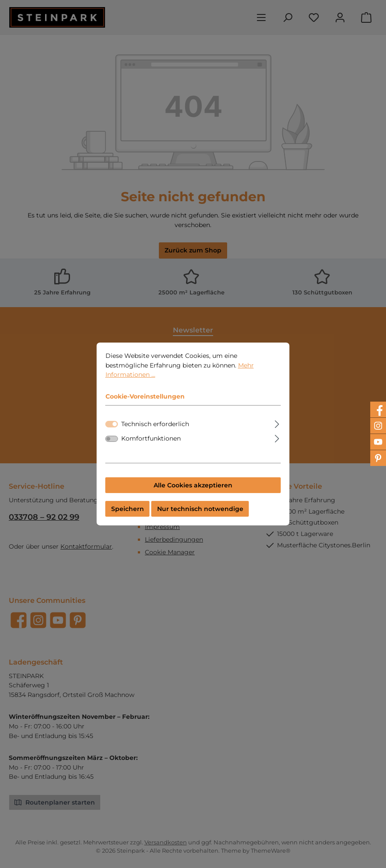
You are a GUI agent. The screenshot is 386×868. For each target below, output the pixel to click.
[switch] (112, 446)
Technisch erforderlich (155, 431)
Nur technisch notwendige (200, 516)
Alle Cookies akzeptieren (193, 493)
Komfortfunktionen (151, 446)
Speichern (128, 516)
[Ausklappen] (277, 430)
